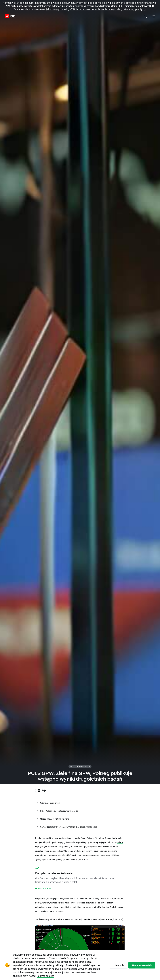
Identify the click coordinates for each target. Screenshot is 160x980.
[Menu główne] (154, 16)
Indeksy (44, 803)
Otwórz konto (43, 888)
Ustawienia (119, 965)
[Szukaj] (145, 16)
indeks (120, 842)
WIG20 (57, 847)
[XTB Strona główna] (9, 16)
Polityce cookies (45, 976)
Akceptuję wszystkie (142, 965)
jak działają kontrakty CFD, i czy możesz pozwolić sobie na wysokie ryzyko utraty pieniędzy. (96, 9)
